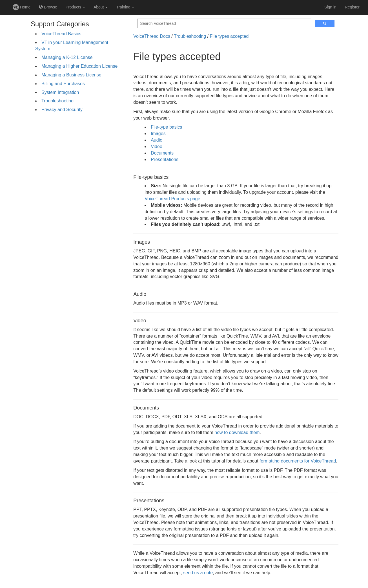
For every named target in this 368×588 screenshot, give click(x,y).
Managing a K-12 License (67, 57)
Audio (157, 140)
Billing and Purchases (63, 84)
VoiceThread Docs (152, 36)
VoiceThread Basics (61, 34)
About (101, 7)
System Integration (60, 92)
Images (158, 134)
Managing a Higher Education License (79, 66)
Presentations (165, 159)
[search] (224, 24)
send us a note (198, 573)
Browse (48, 7)
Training (125, 7)
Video (157, 147)
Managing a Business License (71, 75)
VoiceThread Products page (172, 199)
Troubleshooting (57, 101)
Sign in (330, 7)
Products (75, 7)
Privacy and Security (62, 110)
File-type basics (166, 127)
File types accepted (229, 36)
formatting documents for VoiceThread (298, 461)
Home (22, 7)
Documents (162, 153)
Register (352, 7)
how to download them (237, 432)
